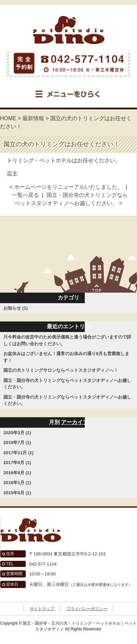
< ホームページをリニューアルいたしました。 (66, 187)
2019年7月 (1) (17, 443)
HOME (8, 118)
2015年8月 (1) (17, 493)
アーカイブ (75, 422)
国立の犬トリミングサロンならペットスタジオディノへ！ (61, 370)
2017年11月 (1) (18, 453)
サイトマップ (42, 609)
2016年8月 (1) (17, 473)
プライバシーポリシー (87, 609)
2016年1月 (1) (17, 483)
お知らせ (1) (16, 308)
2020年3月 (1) (17, 433)
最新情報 (33, 118)
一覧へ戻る (25, 195)
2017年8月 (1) (17, 463)
